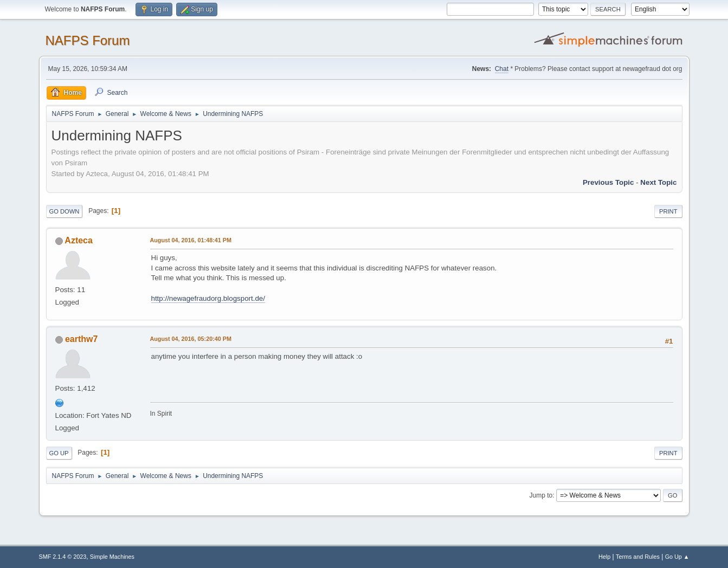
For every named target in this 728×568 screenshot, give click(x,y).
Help (604, 557)
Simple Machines (112, 557)
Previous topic (608, 182)
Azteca (79, 240)
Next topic (658, 182)
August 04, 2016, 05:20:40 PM (191, 339)
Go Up (59, 453)
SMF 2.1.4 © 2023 (63, 557)
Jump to (541, 495)
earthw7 (81, 339)
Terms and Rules (638, 557)
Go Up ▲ (677, 557)
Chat (502, 69)
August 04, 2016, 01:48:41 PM (191, 240)
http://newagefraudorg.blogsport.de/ (208, 298)
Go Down (65, 211)
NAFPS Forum (88, 40)
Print (668, 211)
